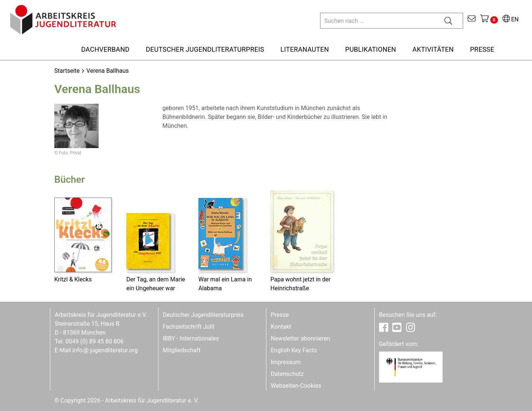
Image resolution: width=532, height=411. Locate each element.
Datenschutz (287, 374)
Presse (280, 315)
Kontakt (281, 327)
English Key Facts (294, 350)
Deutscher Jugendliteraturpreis (203, 315)
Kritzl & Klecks (73, 279)
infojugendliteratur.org (105, 350)
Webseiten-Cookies (296, 386)
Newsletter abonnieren (300, 338)
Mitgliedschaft (182, 350)
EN (511, 19)
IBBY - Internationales (191, 338)
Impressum (286, 362)
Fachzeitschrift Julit (189, 327)
